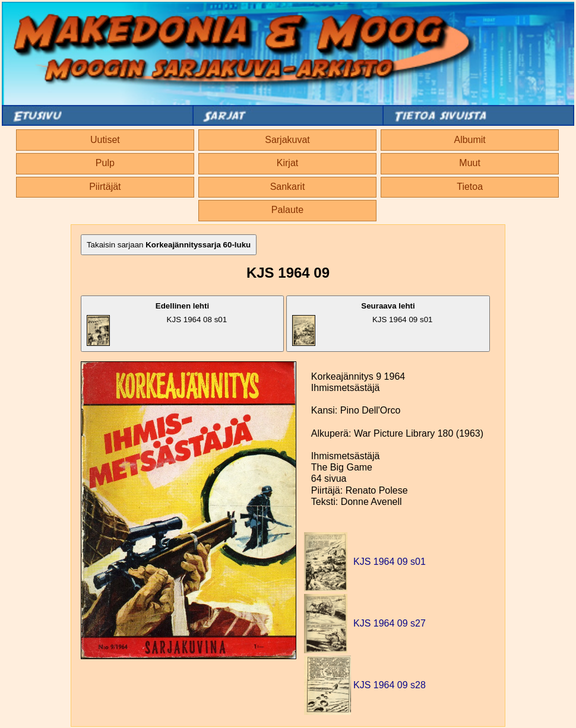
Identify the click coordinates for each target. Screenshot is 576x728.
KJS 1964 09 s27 (390, 623)
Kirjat (287, 163)
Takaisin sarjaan (169, 245)
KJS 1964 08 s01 (157, 324)
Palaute (287, 210)
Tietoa (470, 187)
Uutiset (105, 140)
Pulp (105, 163)
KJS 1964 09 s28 (390, 685)
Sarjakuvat (287, 140)
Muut (470, 163)
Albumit (469, 140)
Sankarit (288, 187)
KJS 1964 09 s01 (362, 324)
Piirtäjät (105, 187)
